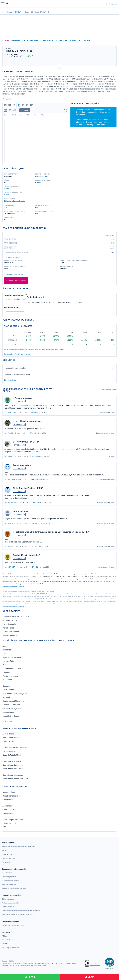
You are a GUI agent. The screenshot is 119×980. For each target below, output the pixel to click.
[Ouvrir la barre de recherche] (105, 4)
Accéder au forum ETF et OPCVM (16, 617)
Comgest (6, 686)
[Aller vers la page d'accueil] (7, 4)
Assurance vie (8, 806)
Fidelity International (10, 676)
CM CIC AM (7, 680)
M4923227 (11, 413)
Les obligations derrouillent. (28, 421)
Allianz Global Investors (12, 657)
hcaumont (11, 546)
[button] (3, 4)
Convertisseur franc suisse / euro (15, 779)
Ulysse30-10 (12, 456)
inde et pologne (20, 511)
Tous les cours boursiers (12, 738)
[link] (18, 847)
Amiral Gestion (8, 690)
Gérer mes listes (10, 380)
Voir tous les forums (109, 390)
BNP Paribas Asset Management (15, 694)
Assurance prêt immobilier (13, 820)
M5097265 (11, 523)
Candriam (6, 672)
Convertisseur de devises (12, 761)
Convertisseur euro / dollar (13, 769)
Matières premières (10, 635)
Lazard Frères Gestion (11, 716)
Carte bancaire (8, 800)
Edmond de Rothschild (11, 705)
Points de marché (9, 624)
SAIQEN (34, 413)
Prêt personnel (8, 813)
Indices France (8, 628)
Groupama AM (8, 712)
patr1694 (11, 479)
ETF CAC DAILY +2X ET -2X (26, 442)
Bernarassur (12, 503)
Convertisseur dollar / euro (13, 765)
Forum (73, 41)
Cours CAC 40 (8, 741)
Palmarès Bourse (9, 751)
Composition (47, 41)
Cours (6, 41)
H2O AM (38, 182)
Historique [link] (84, 41)
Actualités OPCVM (10, 620)
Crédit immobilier (9, 810)
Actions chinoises (23, 398)
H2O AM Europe (41, 176)
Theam (5, 654)
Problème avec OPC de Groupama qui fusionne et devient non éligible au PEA (52, 532)
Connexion (113, 4)
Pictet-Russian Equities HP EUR (28, 488)
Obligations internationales (14, 201)
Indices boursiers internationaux (15, 748)
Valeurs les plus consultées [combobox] (16, 368)
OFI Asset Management (12, 709)
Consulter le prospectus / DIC (15, 274)
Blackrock (6, 697)
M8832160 (36, 503)
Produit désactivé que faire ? (27, 555)
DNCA (5, 665)
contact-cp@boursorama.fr (94, 125)
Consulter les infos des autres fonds (17, 354)
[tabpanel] (59, 340)
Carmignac (7, 650)
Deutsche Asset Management (14, 701)
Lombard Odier (8, 661)
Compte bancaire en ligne (13, 796)
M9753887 (11, 567)
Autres (6, 189)
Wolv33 (10, 433)
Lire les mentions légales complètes (14, 586)
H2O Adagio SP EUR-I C (19, 51)
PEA (4, 827)
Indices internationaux (11, 632)
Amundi (5, 646)
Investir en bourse (9, 823)
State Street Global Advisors (13, 669)
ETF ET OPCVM (19, 401)
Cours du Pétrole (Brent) (12, 755)
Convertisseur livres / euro (13, 775)
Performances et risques (25, 41)
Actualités (62, 41)
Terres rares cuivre (22, 465)
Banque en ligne (9, 792)
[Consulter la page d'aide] (107, 4)
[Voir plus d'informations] (48, 228)
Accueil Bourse (8, 734)
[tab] (11, 327)
